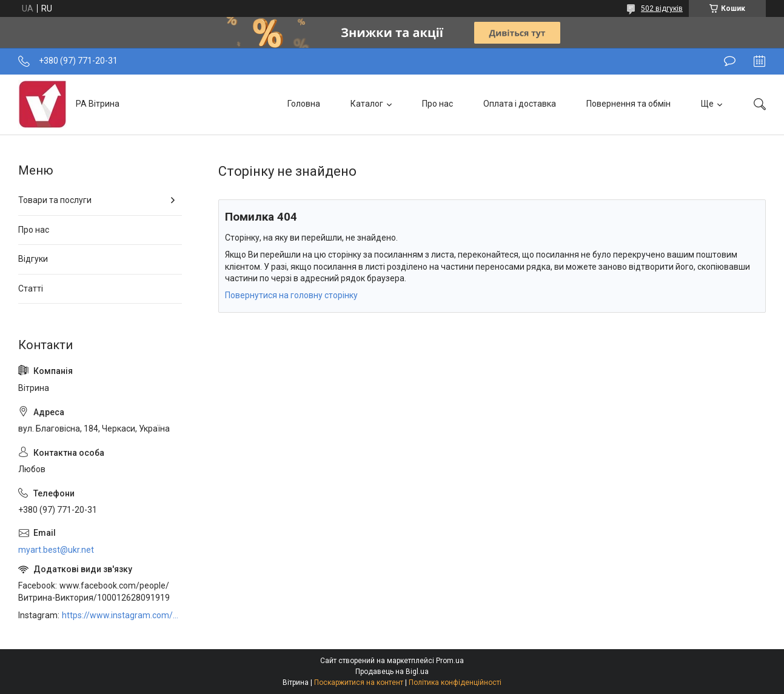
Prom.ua (450, 661)
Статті (31, 289)
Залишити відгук (730, 61)
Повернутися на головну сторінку (291, 295)
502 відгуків (662, 8)
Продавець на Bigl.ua (392, 672)
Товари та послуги (55, 200)
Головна (304, 104)
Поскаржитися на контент (359, 682)
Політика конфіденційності (455, 682)
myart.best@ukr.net (56, 550)
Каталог (367, 104)
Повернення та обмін (628, 104)
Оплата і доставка (520, 104)
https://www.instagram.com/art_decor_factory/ (122, 615)
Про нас (437, 104)
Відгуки (33, 259)
